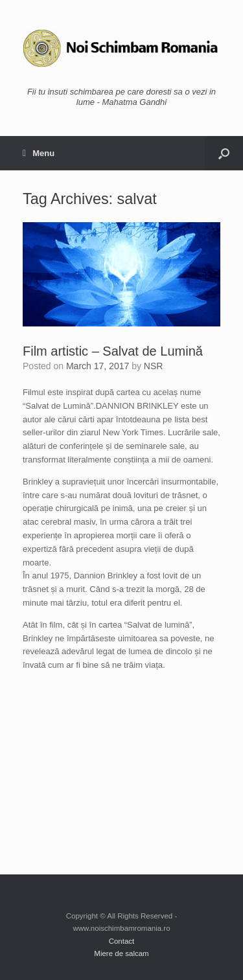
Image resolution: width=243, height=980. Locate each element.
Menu (39, 153)
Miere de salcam (121, 953)
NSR (154, 366)
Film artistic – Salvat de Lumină (113, 351)
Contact (122, 941)
